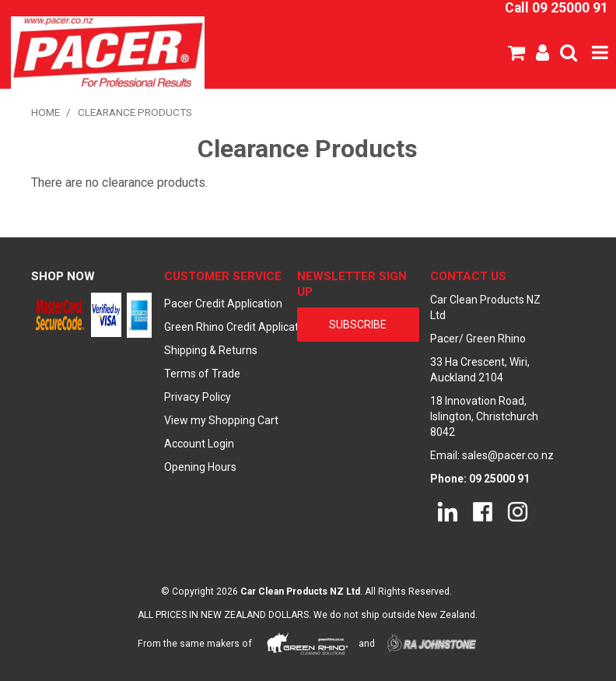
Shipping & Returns (211, 350)
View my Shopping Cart (221, 420)
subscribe (358, 325)
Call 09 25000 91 (556, 8)
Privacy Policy (198, 397)
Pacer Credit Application (223, 304)
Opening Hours (200, 467)
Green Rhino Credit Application (225, 327)
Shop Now (63, 276)
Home (45, 112)
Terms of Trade (202, 374)
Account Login (199, 444)
